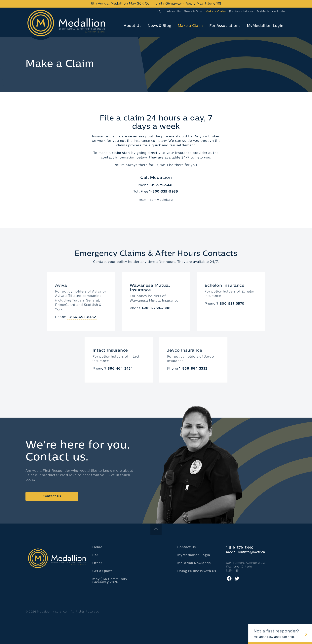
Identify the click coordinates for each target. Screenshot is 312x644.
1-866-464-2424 (119, 369)
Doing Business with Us (197, 571)
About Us (174, 12)
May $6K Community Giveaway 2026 (110, 581)
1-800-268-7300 (156, 308)
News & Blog (193, 12)
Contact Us (52, 496)
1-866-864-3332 (193, 369)
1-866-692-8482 (81, 317)
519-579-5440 (162, 185)
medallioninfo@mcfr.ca (246, 552)
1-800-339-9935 (164, 192)
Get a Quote (103, 571)
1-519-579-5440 (240, 548)
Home (97, 547)
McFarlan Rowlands (194, 563)
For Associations (241, 12)
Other (97, 563)
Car (95, 555)
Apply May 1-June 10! (203, 4)
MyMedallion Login (271, 12)
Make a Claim (216, 12)
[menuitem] (174, 12)
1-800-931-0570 (230, 304)
